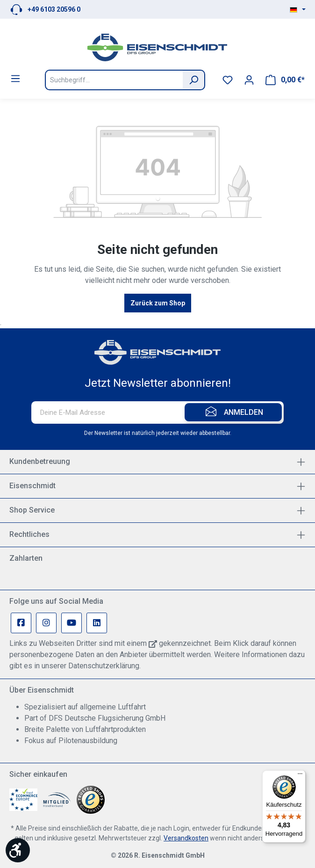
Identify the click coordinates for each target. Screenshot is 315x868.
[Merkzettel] (228, 80)
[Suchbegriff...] (114, 80)
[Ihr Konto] (249, 80)
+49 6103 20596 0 (54, 9)
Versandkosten (186, 838)
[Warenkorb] (285, 80)
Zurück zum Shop (158, 303)
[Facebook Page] (21, 623)
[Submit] (233, 412)
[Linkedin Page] (97, 623)
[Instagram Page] (46, 623)
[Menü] (15, 79)
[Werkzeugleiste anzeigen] (18, 850)
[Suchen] (194, 80)
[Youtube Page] (72, 623)
